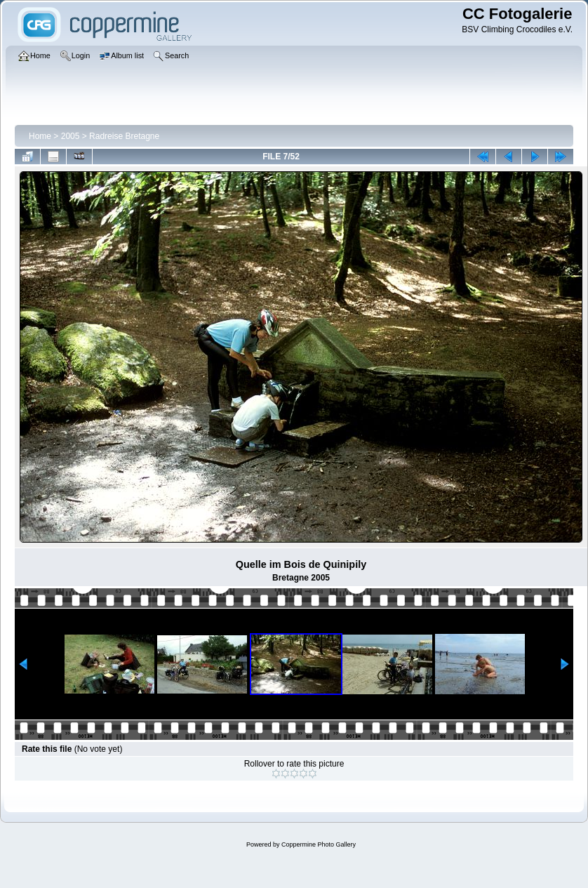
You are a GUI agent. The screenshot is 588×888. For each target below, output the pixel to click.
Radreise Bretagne (124, 136)
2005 (71, 136)
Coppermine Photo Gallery (319, 844)
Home (40, 136)
